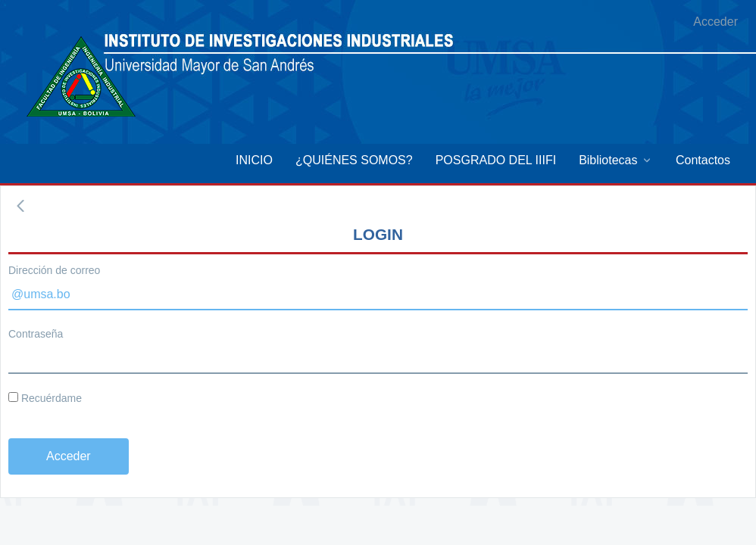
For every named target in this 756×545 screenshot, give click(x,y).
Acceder (715, 22)
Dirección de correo (54, 270)
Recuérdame (45, 398)
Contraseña (36, 334)
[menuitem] (254, 160)
